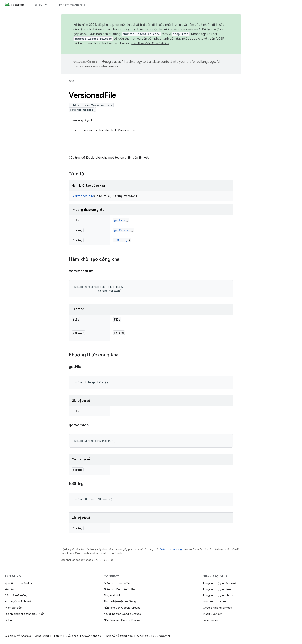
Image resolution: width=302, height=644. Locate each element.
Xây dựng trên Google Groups (122, 614)
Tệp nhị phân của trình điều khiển (24, 614)
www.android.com (214, 601)
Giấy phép (72, 636)
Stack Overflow (212, 614)
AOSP (72, 81)
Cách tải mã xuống (16, 595)
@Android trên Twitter (117, 583)
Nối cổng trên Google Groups (122, 620)
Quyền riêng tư (92, 636)
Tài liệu (38, 5)
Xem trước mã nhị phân (19, 601)
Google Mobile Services (217, 608)
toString (121, 240)
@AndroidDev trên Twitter (120, 589)
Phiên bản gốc (13, 608)
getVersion (122, 230)
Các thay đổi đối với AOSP (150, 43)
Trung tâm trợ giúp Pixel (217, 589)
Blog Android (112, 595)
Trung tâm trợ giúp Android (219, 583)
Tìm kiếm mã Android (71, 5)
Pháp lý (57, 636)
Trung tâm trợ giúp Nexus (218, 595)
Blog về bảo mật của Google (121, 601)
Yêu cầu (9, 589)
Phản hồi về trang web (119, 636)
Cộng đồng (42, 636)
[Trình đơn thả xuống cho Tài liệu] (48, 5)
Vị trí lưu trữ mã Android (19, 583)
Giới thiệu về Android (18, 636)
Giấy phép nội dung (171, 549)
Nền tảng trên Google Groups (122, 608)
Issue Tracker (211, 620)
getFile (120, 220)
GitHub (9, 620)
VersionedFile (83, 196)
